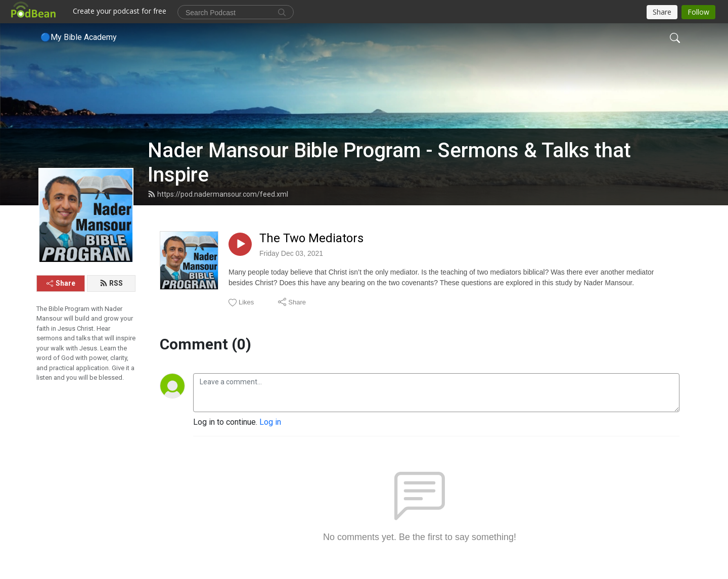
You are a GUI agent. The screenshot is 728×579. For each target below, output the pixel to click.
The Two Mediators (311, 238)
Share (61, 283)
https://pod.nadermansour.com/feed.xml (218, 194)
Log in (270, 422)
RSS (111, 283)
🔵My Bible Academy (79, 37)
